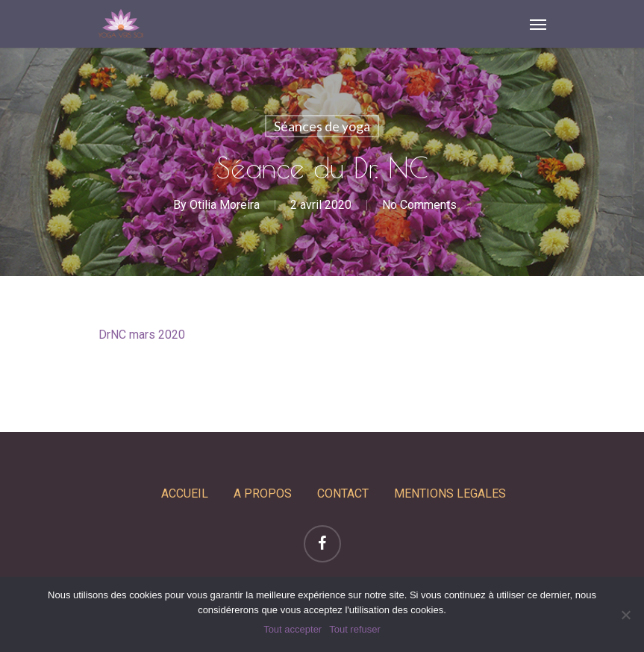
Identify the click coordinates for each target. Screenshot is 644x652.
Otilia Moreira (225, 205)
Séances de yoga (322, 126)
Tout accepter (293, 629)
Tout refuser (355, 629)
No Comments (419, 205)
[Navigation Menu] (538, 24)
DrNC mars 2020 (142, 335)
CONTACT (343, 493)
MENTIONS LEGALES (450, 493)
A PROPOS (263, 493)
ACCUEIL (185, 493)
